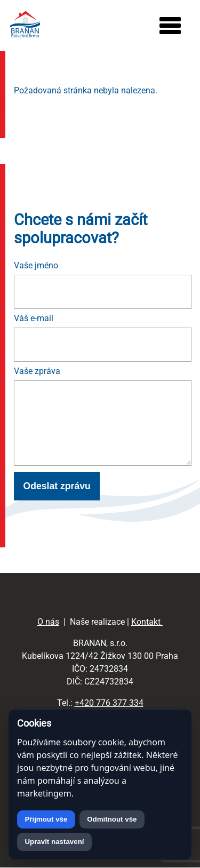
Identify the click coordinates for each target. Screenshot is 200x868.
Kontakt (147, 622)
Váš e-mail (34, 318)
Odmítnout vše (112, 819)
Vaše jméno (36, 265)
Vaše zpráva (37, 371)
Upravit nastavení (54, 842)
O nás (48, 622)
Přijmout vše (46, 819)
